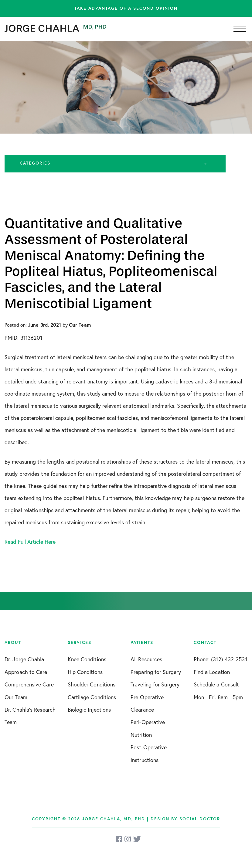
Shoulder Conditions (92, 684)
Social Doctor (200, 819)
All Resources (146, 659)
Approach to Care (26, 672)
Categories (35, 163)
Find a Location (212, 672)
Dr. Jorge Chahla (24, 659)
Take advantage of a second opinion (126, 8)
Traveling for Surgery (155, 684)
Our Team (16, 697)
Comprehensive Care (29, 684)
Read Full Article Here (30, 542)
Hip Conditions (85, 672)
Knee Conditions (87, 659)
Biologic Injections (89, 710)
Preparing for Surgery (156, 672)
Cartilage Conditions (92, 697)
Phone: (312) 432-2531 (220, 659)
